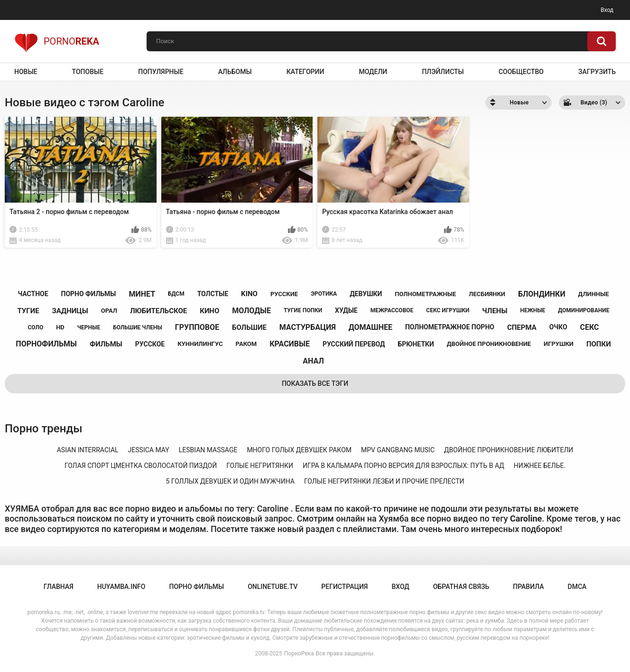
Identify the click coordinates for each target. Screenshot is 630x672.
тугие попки (303, 310)
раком (246, 344)
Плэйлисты (443, 72)
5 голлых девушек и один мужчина (230, 481)
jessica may (149, 450)
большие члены (138, 327)
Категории (306, 72)
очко (558, 327)
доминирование (584, 310)
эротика (324, 294)
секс (590, 327)
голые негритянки (260, 466)
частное (33, 294)
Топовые (88, 72)
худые (346, 310)
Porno (57, 41)
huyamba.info (121, 587)
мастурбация (308, 327)
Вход (607, 10)
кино (209, 311)
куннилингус (200, 344)
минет (142, 294)
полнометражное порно (450, 327)
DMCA (577, 587)
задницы (70, 311)
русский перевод (354, 344)
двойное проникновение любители (509, 450)
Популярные (161, 72)
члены (495, 311)
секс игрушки (448, 310)
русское (150, 344)
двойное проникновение (489, 344)
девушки (366, 294)
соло (35, 327)
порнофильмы (46, 344)
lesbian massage (208, 450)
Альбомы (235, 72)
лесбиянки (487, 294)
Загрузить (597, 72)
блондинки (542, 294)
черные (89, 327)
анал (313, 361)
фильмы (106, 344)
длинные (594, 294)
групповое (197, 327)
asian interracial (88, 450)
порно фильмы (89, 294)
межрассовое (392, 310)
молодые (251, 311)
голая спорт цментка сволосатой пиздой (141, 466)
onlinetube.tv (273, 587)
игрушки (559, 344)
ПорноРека (299, 653)
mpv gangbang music (398, 450)
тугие (28, 311)
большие (249, 327)
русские (284, 294)
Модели (373, 72)
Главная (59, 587)
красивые (290, 344)
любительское (158, 311)
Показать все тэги (315, 383)
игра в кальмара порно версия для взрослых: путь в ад (403, 466)
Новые (26, 72)
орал (109, 311)
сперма (522, 327)
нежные (533, 310)
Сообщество (521, 72)
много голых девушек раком (299, 450)
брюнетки (416, 344)
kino (249, 294)
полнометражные (425, 294)
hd (60, 327)
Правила (528, 587)
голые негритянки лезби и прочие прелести (384, 481)
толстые (213, 294)
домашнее (371, 327)
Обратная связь (461, 587)
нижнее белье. (540, 466)
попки (599, 344)
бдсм (176, 294)
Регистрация (344, 587)
